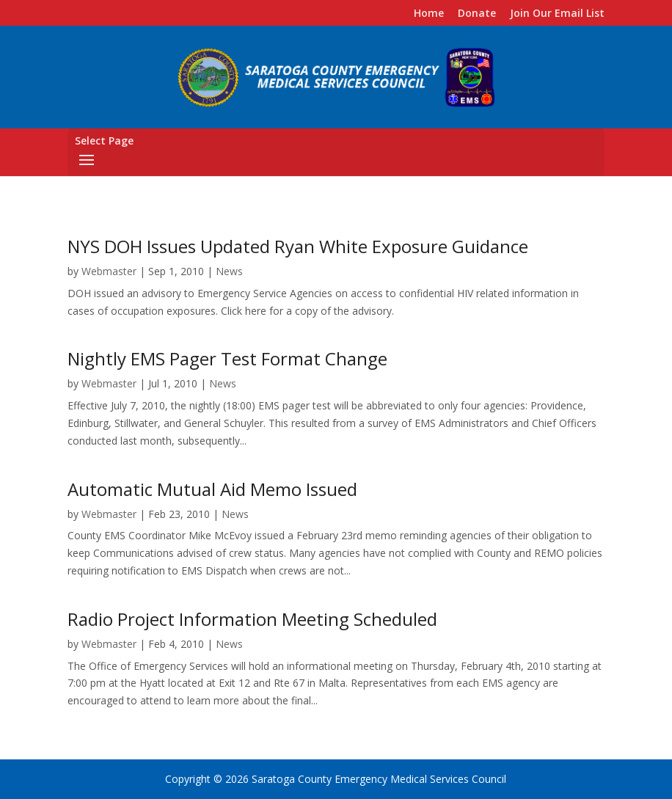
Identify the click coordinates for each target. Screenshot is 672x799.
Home (429, 14)
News (229, 271)
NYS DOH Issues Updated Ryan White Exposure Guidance (298, 246)
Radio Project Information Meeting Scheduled (252, 619)
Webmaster (109, 271)
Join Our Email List (557, 14)
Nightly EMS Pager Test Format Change (227, 358)
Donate (477, 14)
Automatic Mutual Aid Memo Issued (212, 489)
